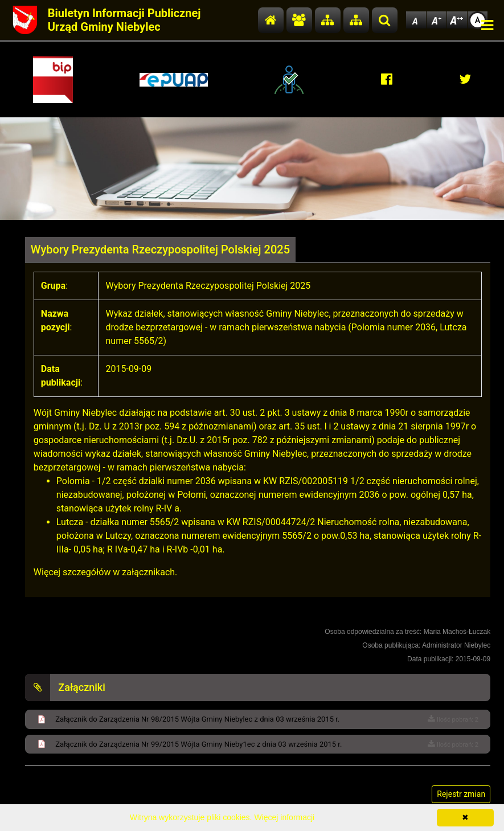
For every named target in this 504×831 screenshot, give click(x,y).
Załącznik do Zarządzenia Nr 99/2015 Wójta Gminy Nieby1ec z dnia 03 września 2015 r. (198, 744)
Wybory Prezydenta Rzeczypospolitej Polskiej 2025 (160, 249)
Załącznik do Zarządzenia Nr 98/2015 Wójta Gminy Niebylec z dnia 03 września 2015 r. (197, 719)
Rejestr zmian (461, 794)
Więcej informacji (284, 817)
